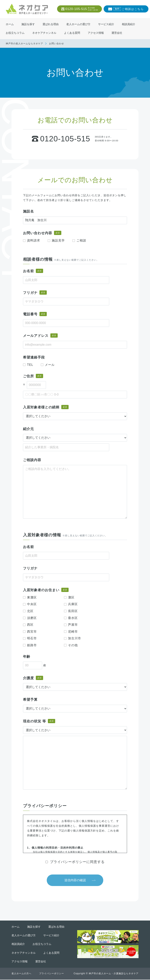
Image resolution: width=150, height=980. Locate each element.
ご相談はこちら (129, 9)
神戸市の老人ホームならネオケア (24, 44)
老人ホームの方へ (21, 974)
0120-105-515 (82, 9)
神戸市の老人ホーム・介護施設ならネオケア (114, 974)
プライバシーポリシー (52, 974)
